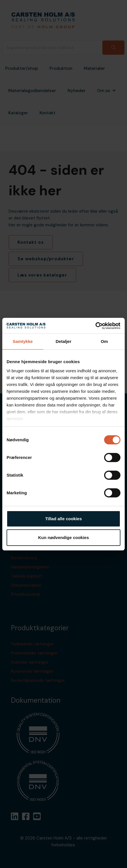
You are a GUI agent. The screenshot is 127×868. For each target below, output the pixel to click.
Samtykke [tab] (23, 341)
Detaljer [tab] (63, 341)
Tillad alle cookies (64, 519)
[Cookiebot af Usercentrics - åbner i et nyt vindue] (95, 326)
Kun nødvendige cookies (64, 537)
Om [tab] (104, 341)
